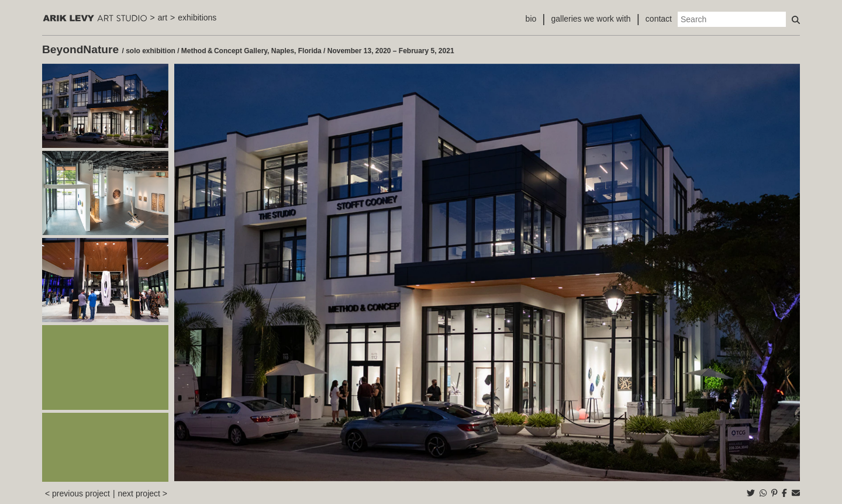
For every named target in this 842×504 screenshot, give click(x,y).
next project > (143, 493)
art (163, 18)
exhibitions (197, 18)
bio (531, 19)
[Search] (732, 19)
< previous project (77, 493)
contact (659, 19)
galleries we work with (591, 19)
